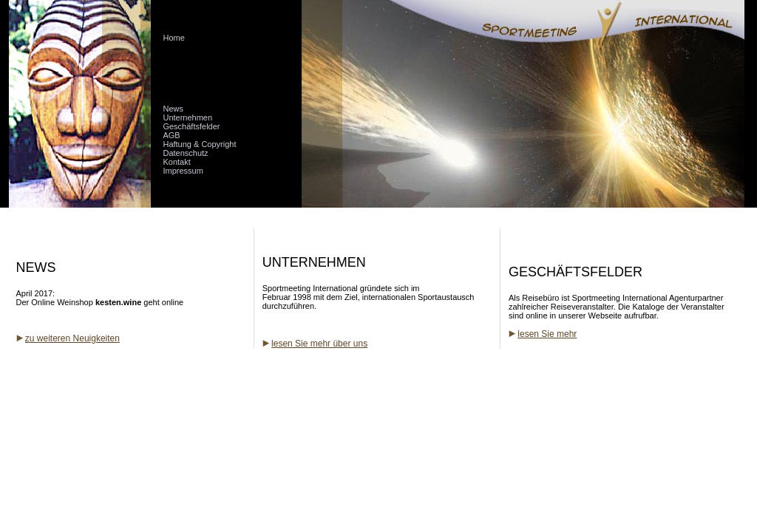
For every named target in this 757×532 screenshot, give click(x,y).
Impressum (183, 171)
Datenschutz (185, 153)
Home (173, 38)
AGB (171, 135)
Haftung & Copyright (199, 144)
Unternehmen (187, 117)
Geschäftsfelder (191, 126)
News (173, 109)
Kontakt (176, 162)
